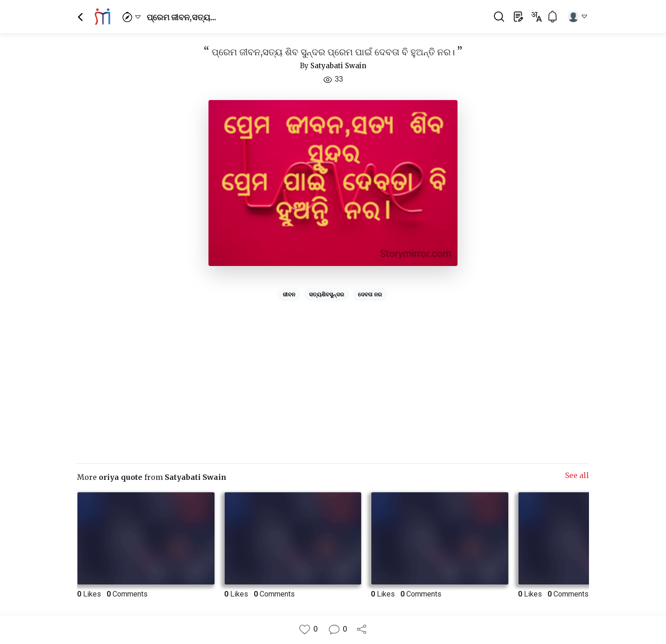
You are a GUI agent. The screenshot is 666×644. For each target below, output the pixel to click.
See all (577, 475)
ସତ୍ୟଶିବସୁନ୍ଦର (327, 295)
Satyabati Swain (338, 66)
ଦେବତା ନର (370, 295)
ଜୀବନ (289, 295)
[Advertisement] (333, 369)
